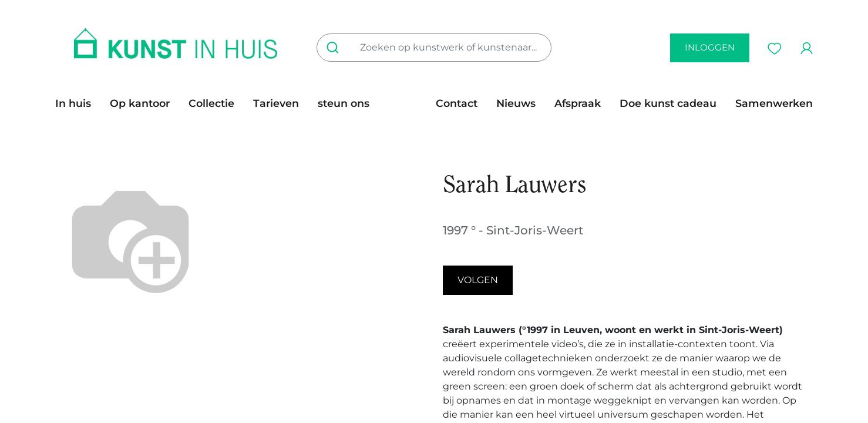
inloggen (710, 47)
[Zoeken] (335, 48)
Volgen (478, 280)
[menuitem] (78, 103)
